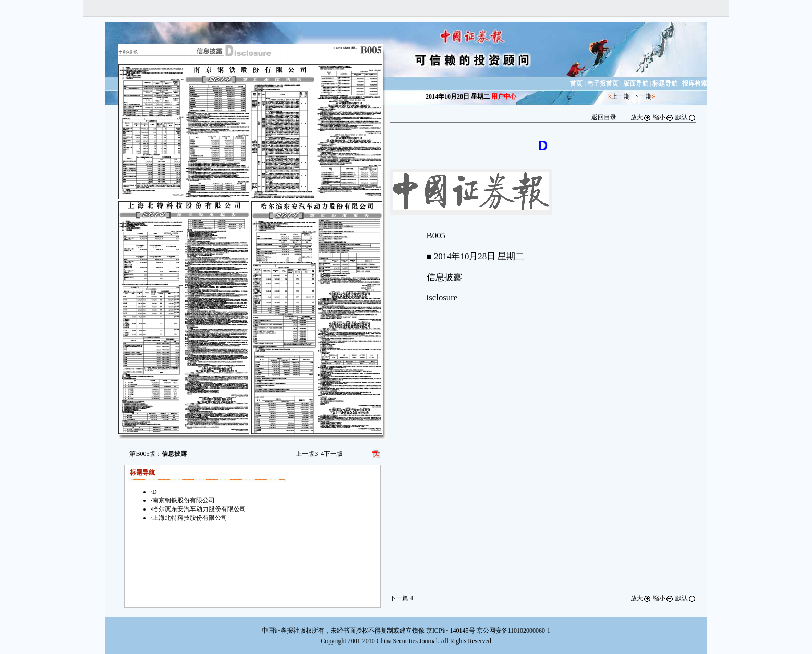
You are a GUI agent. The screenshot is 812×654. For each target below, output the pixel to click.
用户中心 (504, 96)
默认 (686, 117)
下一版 (332, 454)
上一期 (621, 96)
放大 (641, 117)
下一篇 (401, 598)
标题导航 (665, 83)
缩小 (663, 117)
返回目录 (604, 117)
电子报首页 (603, 83)
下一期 (643, 96)
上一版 (307, 454)
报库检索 (695, 83)
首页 (576, 83)
